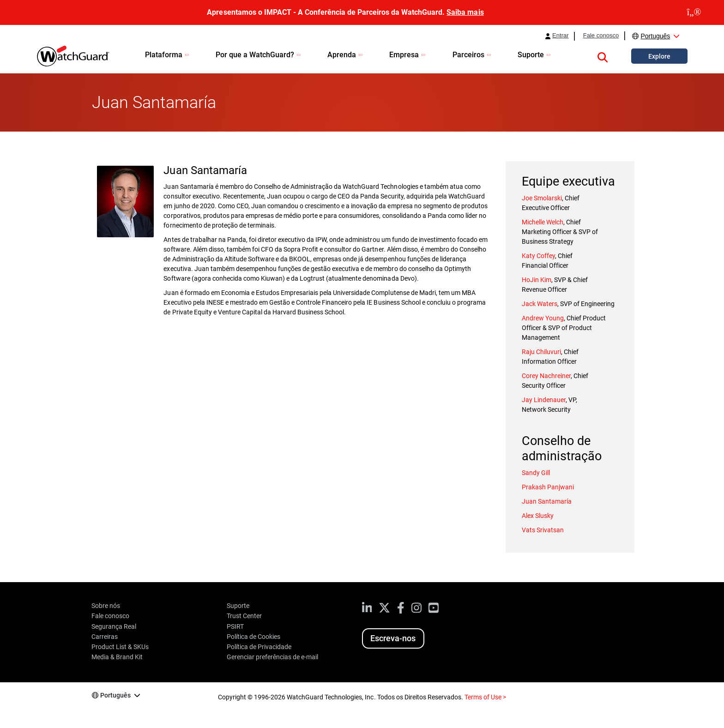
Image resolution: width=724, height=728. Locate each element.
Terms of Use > (485, 697)
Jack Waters (540, 304)
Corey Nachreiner (546, 376)
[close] (694, 12)
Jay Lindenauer (544, 400)
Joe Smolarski (542, 198)
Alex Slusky (538, 516)
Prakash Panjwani (548, 487)
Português (655, 36)
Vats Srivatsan (543, 530)
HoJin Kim (537, 280)
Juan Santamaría (547, 501)
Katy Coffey (538, 256)
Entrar (561, 36)
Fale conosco (601, 36)
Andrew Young (543, 318)
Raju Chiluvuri (541, 352)
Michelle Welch (543, 222)
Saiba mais (465, 12)
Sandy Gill (536, 473)
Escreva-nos (393, 638)
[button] (603, 56)
